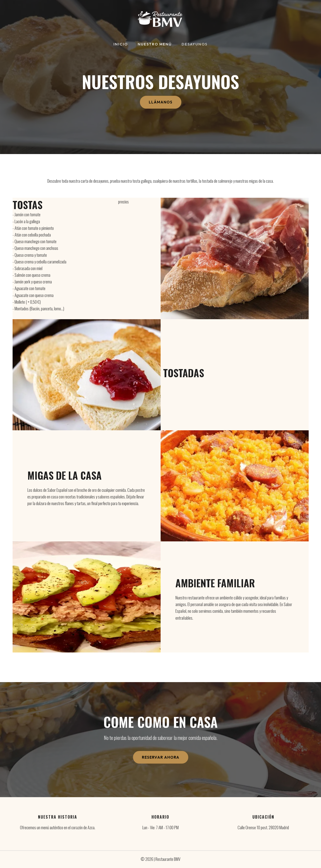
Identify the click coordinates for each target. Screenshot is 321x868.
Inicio (123, 44)
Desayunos (192, 44)
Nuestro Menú (155, 44)
